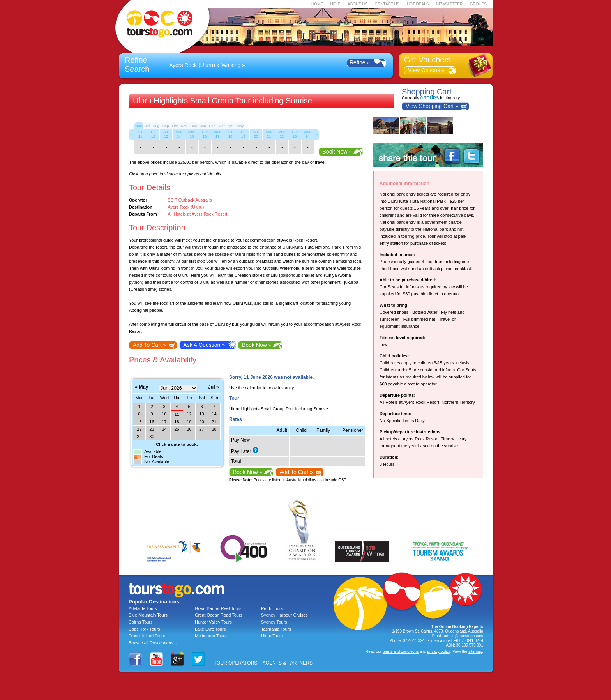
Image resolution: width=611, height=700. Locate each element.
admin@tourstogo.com (464, 636)
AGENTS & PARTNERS (288, 663)
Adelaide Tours (143, 608)
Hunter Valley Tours (213, 622)
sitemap (475, 651)
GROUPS (478, 4)
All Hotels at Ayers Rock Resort (197, 214)
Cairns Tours (141, 622)
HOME (317, 4)
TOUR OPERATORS (236, 663)
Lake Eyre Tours (210, 629)
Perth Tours (272, 608)
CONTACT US (387, 4)
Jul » (214, 387)
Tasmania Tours (276, 629)
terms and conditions (401, 651)
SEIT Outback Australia (190, 200)
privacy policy (439, 651)
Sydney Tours (274, 622)
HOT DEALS (418, 4)
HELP (335, 4)
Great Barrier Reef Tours (218, 608)
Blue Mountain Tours (148, 615)
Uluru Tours (272, 636)
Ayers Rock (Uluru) (192, 65)
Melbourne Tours (211, 636)
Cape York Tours (144, 629)
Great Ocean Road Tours (219, 615)
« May (141, 387)
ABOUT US (358, 4)
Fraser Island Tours (147, 636)
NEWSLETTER (449, 4)
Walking (231, 65)
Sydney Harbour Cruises (284, 615)
